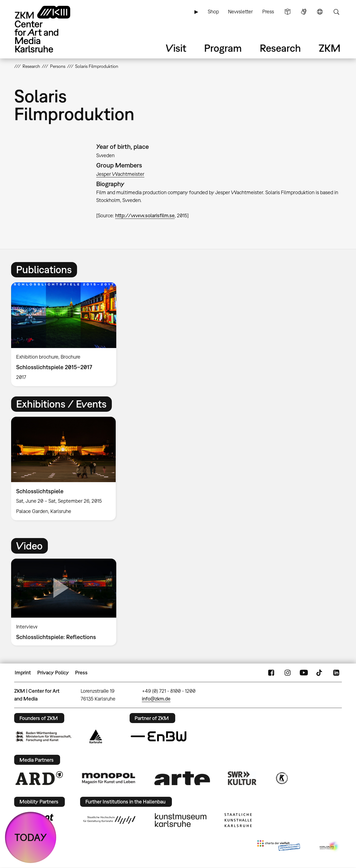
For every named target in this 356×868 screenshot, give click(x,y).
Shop (213, 12)
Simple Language (288, 12)
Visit (176, 48)
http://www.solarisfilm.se (145, 215)
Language (320, 12)
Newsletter (240, 12)
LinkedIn (336, 673)
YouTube (304, 673)
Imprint (23, 673)
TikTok (320, 673)
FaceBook (271, 673)
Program (223, 48)
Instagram (288, 673)
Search (336, 12)
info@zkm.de (156, 699)
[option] (66, 334)
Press (268, 12)
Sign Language (304, 12)
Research (280, 48)
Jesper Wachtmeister (120, 174)
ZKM (330, 48)
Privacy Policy (53, 673)
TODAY (31, 837)
